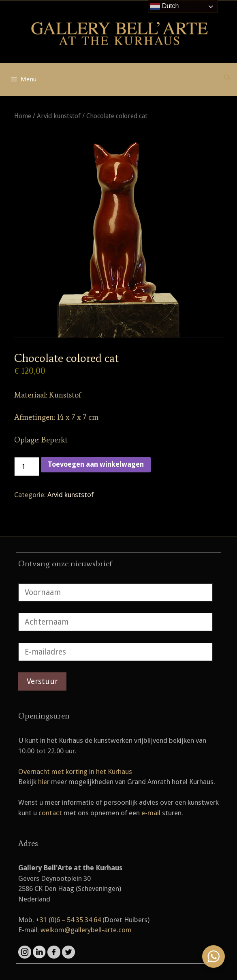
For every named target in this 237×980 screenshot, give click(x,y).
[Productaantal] (27, 467)
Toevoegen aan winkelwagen (96, 464)
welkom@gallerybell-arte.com (86, 930)
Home (23, 116)
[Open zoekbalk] (227, 78)
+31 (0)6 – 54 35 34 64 (68, 920)
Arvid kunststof (59, 116)
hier (44, 782)
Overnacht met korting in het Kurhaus (75, 772)
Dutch (164, 6)
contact (50, 813)
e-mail (151, 813)
